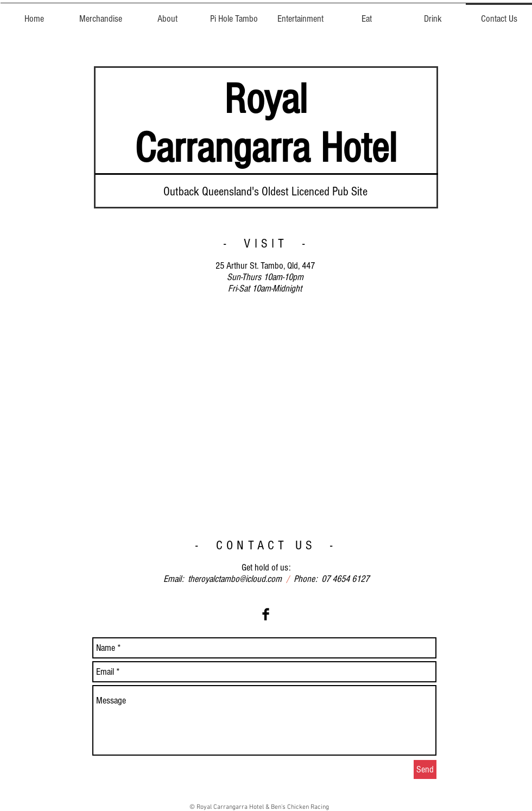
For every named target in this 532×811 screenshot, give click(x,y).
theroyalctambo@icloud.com (235, 579)
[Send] (425, 769)
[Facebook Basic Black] (266, 614)
